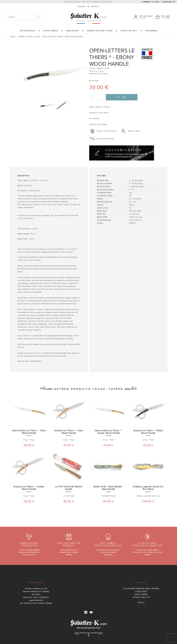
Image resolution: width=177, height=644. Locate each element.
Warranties (36, 594)
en (169, 2)
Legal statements (36, 600)
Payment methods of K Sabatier (36, 591)
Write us (141, 602)
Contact (95, 7)
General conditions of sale (36, 588)
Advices (82, 7)
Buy (121, 97)
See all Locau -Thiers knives (29, 361)
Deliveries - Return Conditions (36, 597)
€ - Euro (151, 2)
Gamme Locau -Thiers (99, 74)
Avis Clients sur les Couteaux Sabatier (36, 603)
